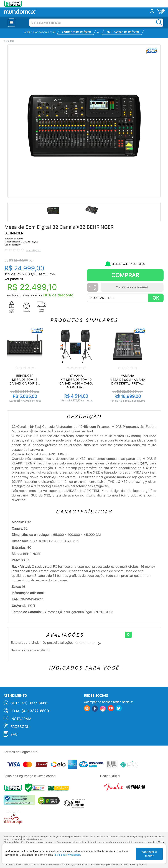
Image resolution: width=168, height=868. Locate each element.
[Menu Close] (11, 23)
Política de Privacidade (67, 855)
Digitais (10, 41)
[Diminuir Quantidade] (95, 290)
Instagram (21, 719)
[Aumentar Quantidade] (95, 286)
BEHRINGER (14, 233)
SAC (14, 734)
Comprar (125, 275)
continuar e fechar (149, 854)
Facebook (20, 727)
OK (156, 298)
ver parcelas (14, 279)
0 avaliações (33, 250)
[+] (128, 635)
